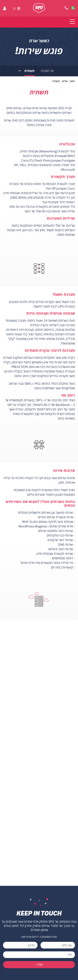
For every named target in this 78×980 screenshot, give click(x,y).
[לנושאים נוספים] (20, 71)
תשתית (29, 71)
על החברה (47, 71)
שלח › (39, 964)
